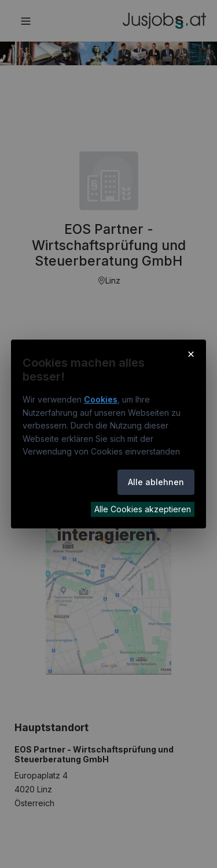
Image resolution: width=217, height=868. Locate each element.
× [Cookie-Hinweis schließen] (191, 353)
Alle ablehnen (156, 482)
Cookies (101, 399)
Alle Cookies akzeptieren (143, 509)
